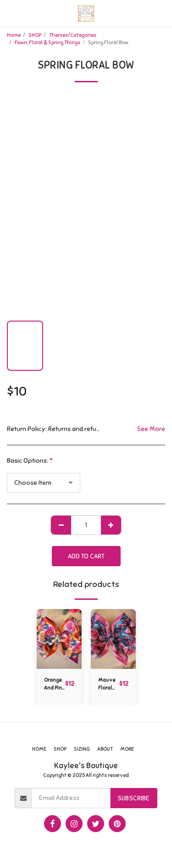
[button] (10, 13)
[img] (59, 639)
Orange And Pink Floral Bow (54, 684)
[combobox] (44, 483)
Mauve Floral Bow (107, 684)
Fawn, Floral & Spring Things (47, 42)
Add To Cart (86, 556)
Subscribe (133, 798)
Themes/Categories (73, 35)
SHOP (35, 35)
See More (151, 429)
